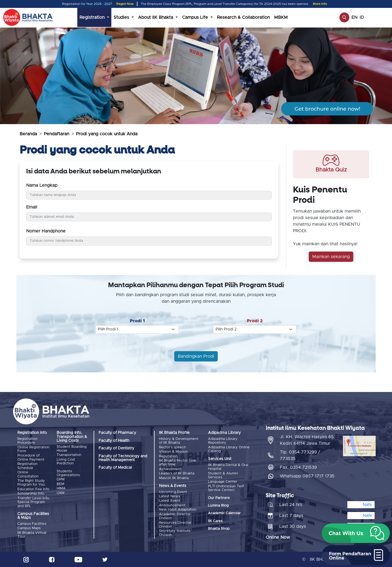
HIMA (61, 488)
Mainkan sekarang (331, 257)
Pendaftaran (56, 134)
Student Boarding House (72, 449)
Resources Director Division (175, 524)
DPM (61, 479)
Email (32, 207)
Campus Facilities (32, 524)
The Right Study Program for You (31, 483)
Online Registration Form (33, 449)
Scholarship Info (31, 494)
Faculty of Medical (115, 468)
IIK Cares (215, 521)
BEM (60, 484)
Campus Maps (29, 528)
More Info (320, 4)
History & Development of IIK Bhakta (179, 441)
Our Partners (219, 498)
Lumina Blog (218, 506)
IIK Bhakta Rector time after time (178, 463)
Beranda (28, 134)
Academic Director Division (175, 516)
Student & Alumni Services (223, 475)
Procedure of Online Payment (31, 457)
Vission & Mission (173, 452)
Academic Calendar (224, 513)
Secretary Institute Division (175, 533)
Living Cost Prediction (66, 462)
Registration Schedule (27, 466)
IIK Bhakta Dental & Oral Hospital (228, 467)
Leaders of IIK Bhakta (177, 473)
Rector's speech (172, 447)
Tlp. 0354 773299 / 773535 (300, 455)
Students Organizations (68, 473)
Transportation (69, 455)
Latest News (169, 496)
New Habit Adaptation (178, 510)
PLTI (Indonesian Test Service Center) (226, 488)
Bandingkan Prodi (196, 356)
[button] (356, 533)
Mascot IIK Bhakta (174, 478)
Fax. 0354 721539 (298, 467)
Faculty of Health (114, 441)
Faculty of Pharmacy (117, 433)
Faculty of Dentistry (116, 448)
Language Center (223, 482)
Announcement (172, 505)
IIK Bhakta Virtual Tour (32, 534)
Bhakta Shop (219, 529)
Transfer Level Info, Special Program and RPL (33, 502)
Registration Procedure (27, 441)
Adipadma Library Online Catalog (229, 449)
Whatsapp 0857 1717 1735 (307, 476)
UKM (61, 493)
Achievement (170, 469)
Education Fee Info (33, 489)
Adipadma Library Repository (223, 441)
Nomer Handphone (46, 231)
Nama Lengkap (42, 185)
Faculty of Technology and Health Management (123, 458)
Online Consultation (28, 474)
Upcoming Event (173, 492)
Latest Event (170, 501)
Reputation (168, 456)
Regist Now (125, 4)
